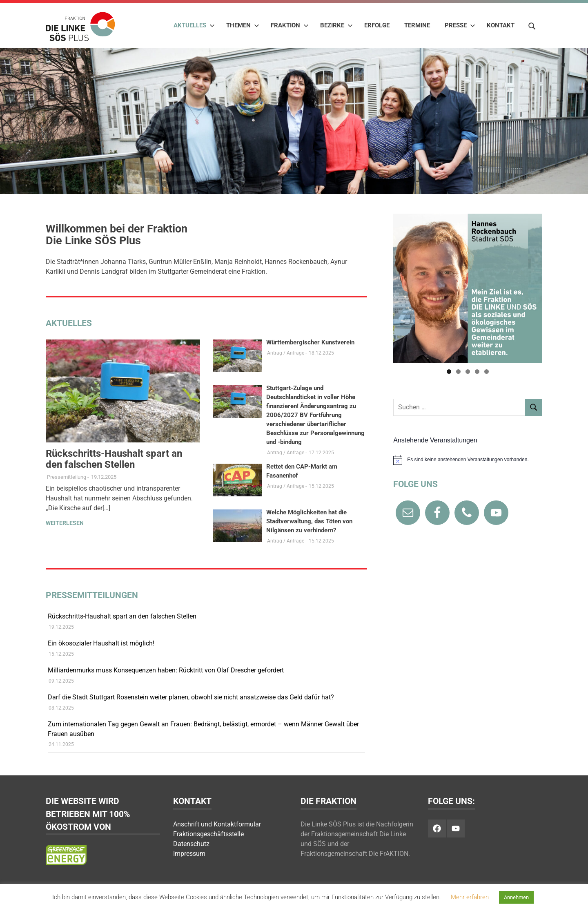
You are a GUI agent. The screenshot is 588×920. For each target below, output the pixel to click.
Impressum (189, 854)
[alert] (468, 460)
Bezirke (336, 25)
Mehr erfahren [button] (470, 897)
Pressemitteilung (67, 477)
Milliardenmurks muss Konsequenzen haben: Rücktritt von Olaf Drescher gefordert (166, 670)
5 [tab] (487, 372)
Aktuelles (194, 25)
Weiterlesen (65, 523)
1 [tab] (449, 372)
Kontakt (501, 25)
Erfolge (377, 25)
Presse (460, 25)
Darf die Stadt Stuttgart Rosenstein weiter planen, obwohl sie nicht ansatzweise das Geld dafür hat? (191, 697)
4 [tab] (477, 372)
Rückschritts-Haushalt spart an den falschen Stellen (114, 459)
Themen (243, 25)
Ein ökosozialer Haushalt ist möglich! (101, 643)
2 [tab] (458, 372)
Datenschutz (191, 844)
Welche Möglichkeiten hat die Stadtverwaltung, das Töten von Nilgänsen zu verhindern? (309, 521)
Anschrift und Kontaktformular (217, 824)
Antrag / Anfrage (286, 353)
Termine (417, 25)
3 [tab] (468, 372)
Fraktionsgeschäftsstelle (208, 834)
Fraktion (290, 25)
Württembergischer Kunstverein (310, 342)
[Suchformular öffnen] (532, 25)
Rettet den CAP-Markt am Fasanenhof (302, 471)
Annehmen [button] (516, 897)
